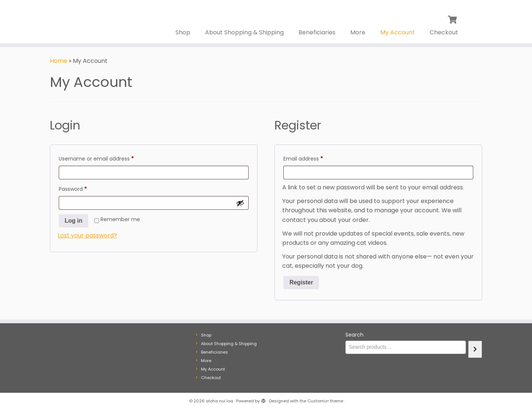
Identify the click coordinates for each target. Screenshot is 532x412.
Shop (183, 32)
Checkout (444, 32)
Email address (314, 158)
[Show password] (240, 203)
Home (59, 61)
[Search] (475, 349)
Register (301, 282)
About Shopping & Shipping (244, 32)
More (358, 32)
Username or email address (107, 158)
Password (84, 188)
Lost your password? (87, 235)
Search (354, 335)
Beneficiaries (317, 32)
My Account (398, 32)
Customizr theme (325, 401)
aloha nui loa (219, 401)
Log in (74, 221)
